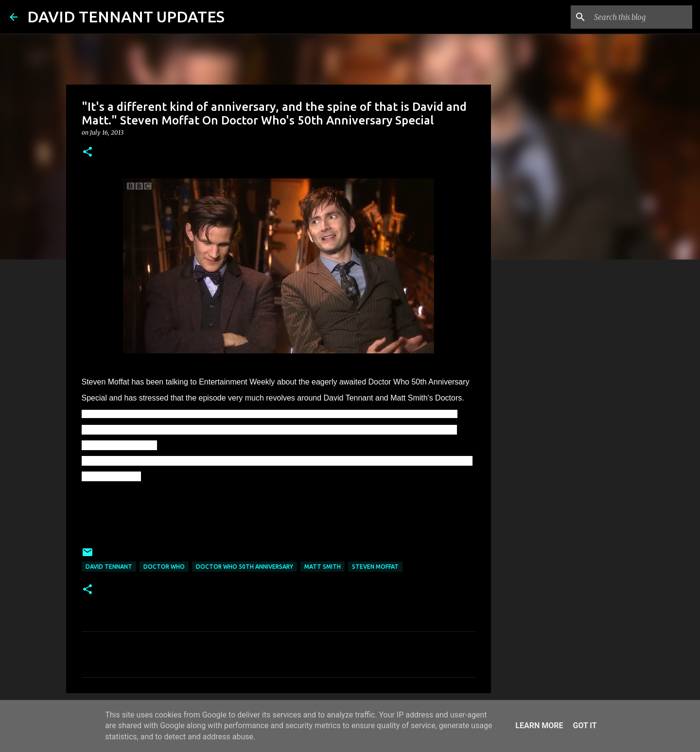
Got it (585, 726)
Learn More (539, 726)
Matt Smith (323, 567)
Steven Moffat (375, 567)
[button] (87, 152)
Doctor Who (164, 567)
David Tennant (109, 567)
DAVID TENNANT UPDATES (126, 17)
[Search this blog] (641, 17)
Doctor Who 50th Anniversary (245, 567)
